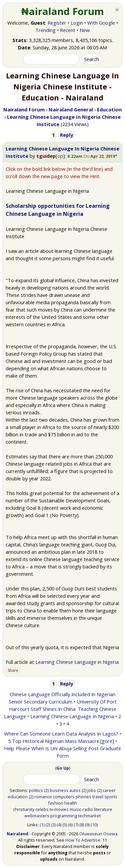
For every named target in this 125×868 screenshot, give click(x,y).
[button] (92, 156)
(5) (65, 825)
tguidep (46, 156)
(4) (59, 825)
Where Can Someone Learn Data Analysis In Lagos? (61, 734)
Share (13, 670)
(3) (53, 825)
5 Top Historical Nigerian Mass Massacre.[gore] (61, 741)
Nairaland (17, 834)
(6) (70, 825)
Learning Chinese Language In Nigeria (72, 716)
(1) (42, 825)
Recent (68, 30)
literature (103, 809)
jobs (92, 790)
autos (75, 790)
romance (43, 797)
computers (64, 797)
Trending (45, 30)
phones (83, 797)
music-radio (81, 809)
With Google (101, 23)
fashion (56, 803)
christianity (24, 809)
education (18, 797)
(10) (94, 825)
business (59, 790)
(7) (76, 825)
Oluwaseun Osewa (98, 834)
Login (77, 23)
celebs (42, 809)
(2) (46, 790)
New (85, 30)
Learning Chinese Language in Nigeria (77, 662)
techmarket (89, 816)
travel (98, 797)
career (109, 790)
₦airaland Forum (62, 11)
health (71, 803)
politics (36, 790)
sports (111, 797)
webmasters (37, 816)
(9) (87, 825)
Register (57, 23)
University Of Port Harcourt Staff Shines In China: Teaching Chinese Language (60, 709)
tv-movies (59, 809)
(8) (82, 825)
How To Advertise (83, 840)
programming (64, 816)
